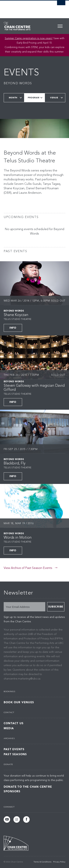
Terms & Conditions (42, 862)
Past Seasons (15, 754)
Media (9, 728)
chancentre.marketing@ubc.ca (22, 679)
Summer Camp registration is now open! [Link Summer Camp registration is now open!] (29, 38)
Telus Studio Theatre (17, 319)
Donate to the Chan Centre (28, 787)
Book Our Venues (19, 702)
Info (13, 328)
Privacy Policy (59, 862)
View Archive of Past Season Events (28, 568)
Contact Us (14, 723)
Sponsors (12, 791)
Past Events (14, 749)
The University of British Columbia (25, 8)
